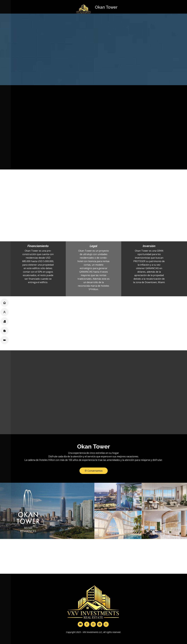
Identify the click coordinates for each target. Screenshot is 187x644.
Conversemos (94, 471)
